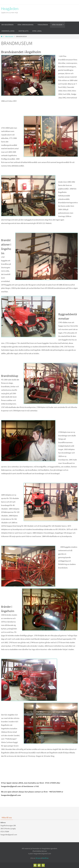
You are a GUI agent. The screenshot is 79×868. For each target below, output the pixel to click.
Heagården (10, 9)
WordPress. (45, 858)
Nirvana (38, 858)
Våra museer (9, 36)
